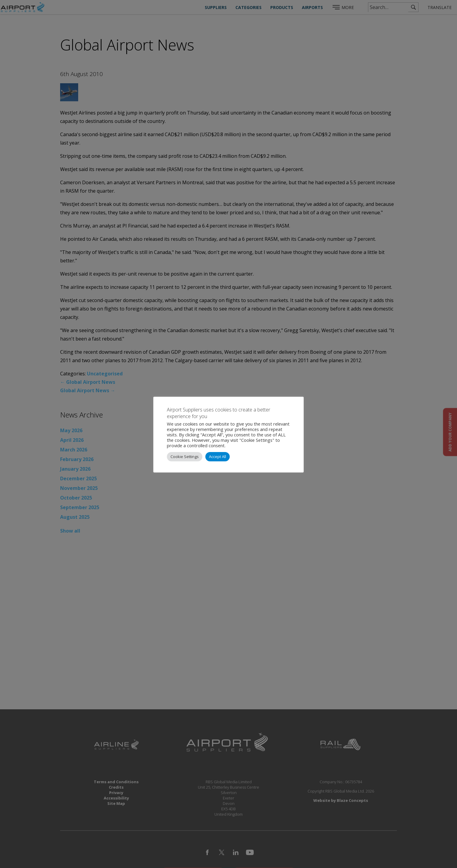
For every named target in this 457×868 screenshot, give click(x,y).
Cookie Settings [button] (185, 457)
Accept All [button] (218, 457)
